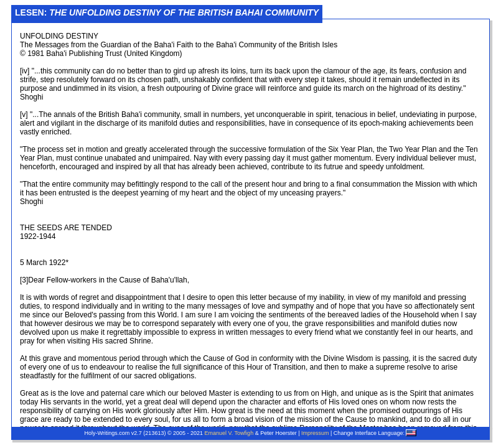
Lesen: (167, 12)
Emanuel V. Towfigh (229, 433)
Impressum (315, 433)
